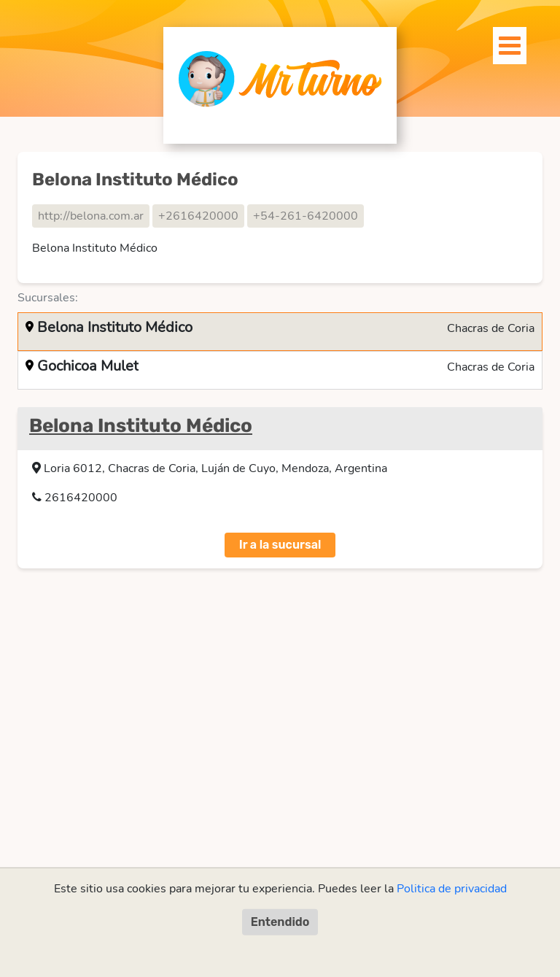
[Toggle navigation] (502, 42)
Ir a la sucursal (280, 545)
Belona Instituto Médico (141, 426)
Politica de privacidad (452, 889)
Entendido (280, 922)
